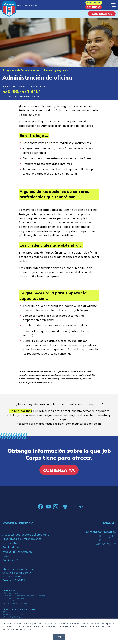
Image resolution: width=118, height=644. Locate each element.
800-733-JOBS (107, 536)
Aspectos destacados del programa (26, 534)
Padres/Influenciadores (17, 552)
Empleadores (11, 547)
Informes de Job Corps (12, 593)
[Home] (9, 9)
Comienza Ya (94, 7)
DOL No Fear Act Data (12, 617)
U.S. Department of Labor (13, 615)
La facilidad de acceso (12, 601)
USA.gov (6, 612)
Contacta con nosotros (100, 532)
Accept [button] (59, 637)
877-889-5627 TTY (104, 544)
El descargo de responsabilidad (16, 603)
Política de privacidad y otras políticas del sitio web (24, 596)
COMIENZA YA (102, 14)
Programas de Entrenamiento (21, 70)
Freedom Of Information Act (14, 598)
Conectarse (94, 3)
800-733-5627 (107, 540)
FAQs (6, 556)
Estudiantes (10, 543)
